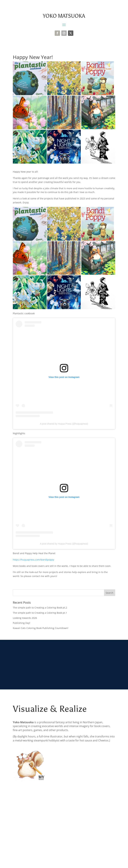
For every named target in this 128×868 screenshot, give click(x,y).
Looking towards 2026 (25, 618)
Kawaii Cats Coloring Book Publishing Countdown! (41, 628)
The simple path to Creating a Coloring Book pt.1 (40, 613)
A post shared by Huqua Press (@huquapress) (64, 424)
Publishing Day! (21, 623)
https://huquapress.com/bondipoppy (33, 560)
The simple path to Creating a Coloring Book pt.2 (40, 608)
